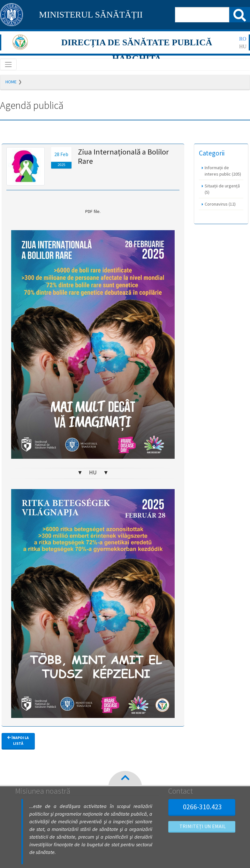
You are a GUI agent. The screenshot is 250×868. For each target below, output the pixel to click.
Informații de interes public (223, 171)
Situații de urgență (222, 189)
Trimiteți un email (202, 826)
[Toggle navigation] (8, 64)
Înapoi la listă (18, 740)
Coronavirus (220, 204)
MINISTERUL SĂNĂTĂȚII (91, 15)
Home (11, 82)
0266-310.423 (202, 807)
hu (243, 46)
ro (243, 39)
